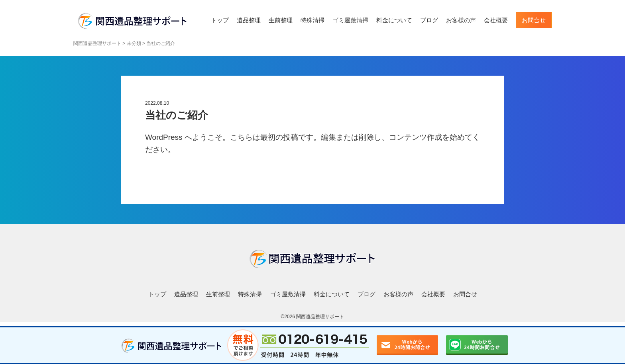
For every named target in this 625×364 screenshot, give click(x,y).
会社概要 (496, 20)
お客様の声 (461, 20)
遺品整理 (249, 20)
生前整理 (281, 20)
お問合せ (534, 20)
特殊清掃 (312, 20)
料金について (394, 20)
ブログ (429, 20)
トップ (220, 20)
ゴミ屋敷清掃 (350, 20)
